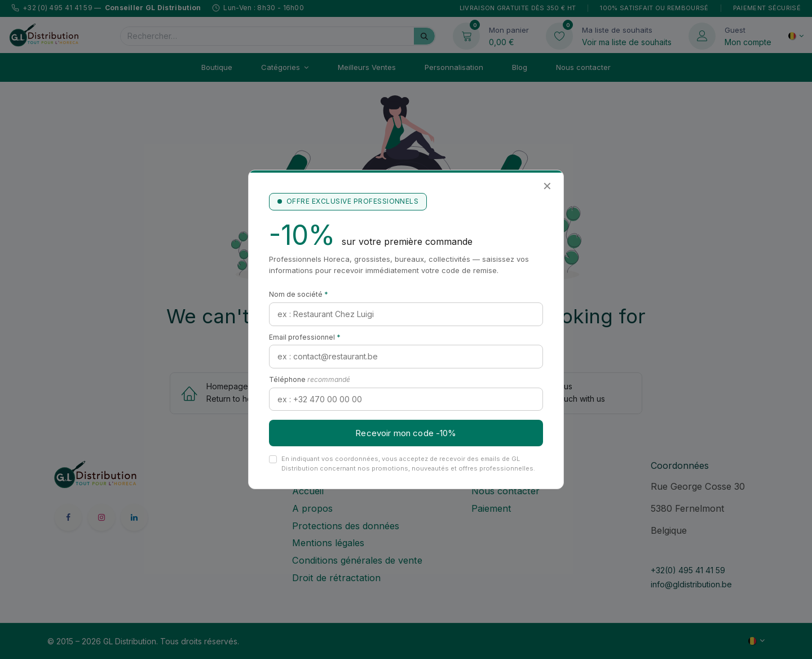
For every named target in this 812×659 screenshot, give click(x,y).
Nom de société (299, 294)
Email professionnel (305, 337)
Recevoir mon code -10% (406, 433)
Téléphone (310, 379)
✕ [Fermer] (547, 186)
